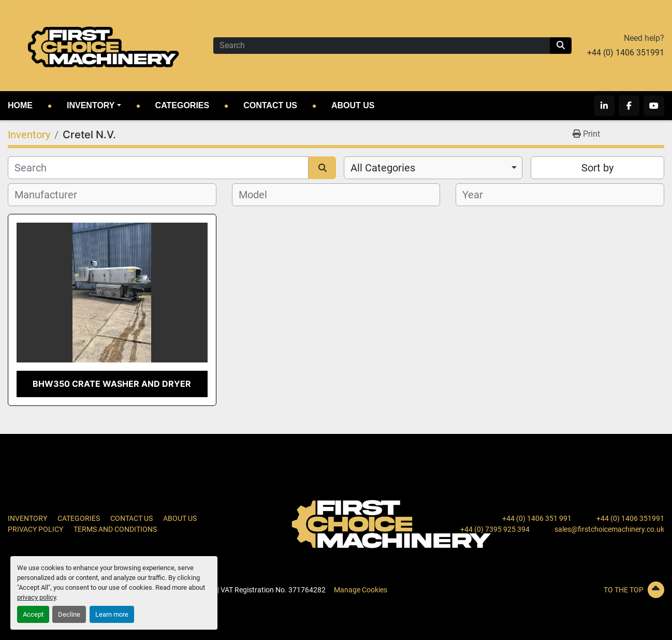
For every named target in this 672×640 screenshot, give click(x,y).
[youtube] (654, 106)
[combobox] (433, 168)
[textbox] (52, 195)
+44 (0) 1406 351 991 (537, 518)
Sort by (597, 168)
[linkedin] (604, 106)
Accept (33, 614)
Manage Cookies (361, 590)
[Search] (382, 46)
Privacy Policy (35, 529)
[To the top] (560, 590)
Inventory (91, 105)
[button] (94, 106)
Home (20, 105)
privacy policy (36, 597)
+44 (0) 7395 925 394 (495, 529)
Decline (69, 614)
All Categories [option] (383, 168)
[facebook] (629, 106)
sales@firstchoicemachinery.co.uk (609, 529)
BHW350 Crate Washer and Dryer (112, 384)
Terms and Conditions (115, 529)
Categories (182, 105)
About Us (353, 105)
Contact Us (270, 105)
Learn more (112, 614)
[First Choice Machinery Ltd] (391, 523)
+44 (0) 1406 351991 (626, 53)
